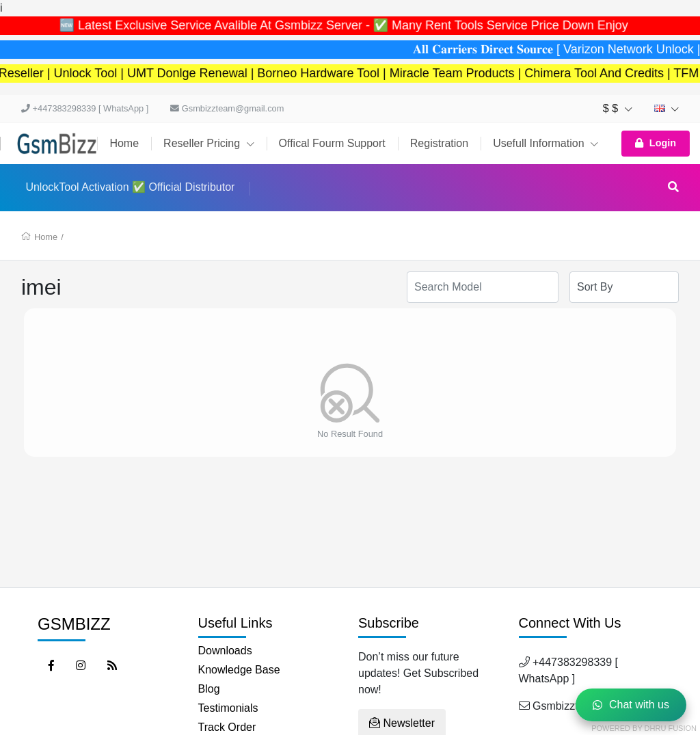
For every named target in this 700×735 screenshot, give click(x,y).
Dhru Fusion (671, 728)
